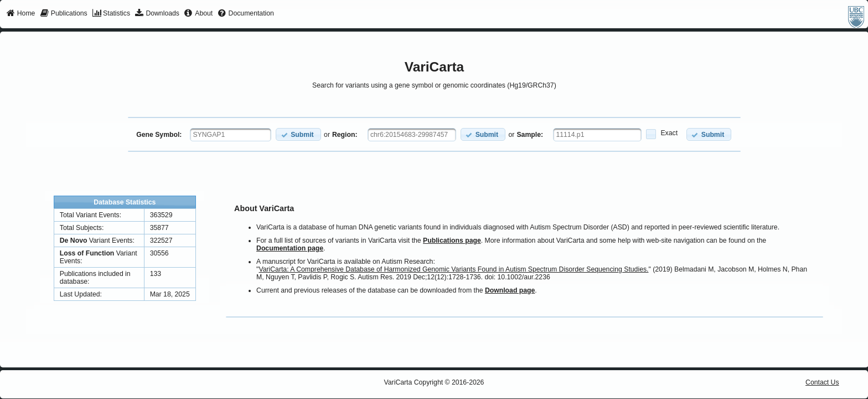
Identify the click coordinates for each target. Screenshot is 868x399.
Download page (510, 290)
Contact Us (822, 382)
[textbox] (231, 135)
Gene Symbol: (159, 135)
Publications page (452, 241)
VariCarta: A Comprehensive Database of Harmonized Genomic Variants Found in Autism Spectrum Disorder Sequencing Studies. (453, 269)
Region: (345, 135)
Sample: (530, 135)
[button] (298, 134)
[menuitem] (21, 14)
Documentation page (290, 248)
